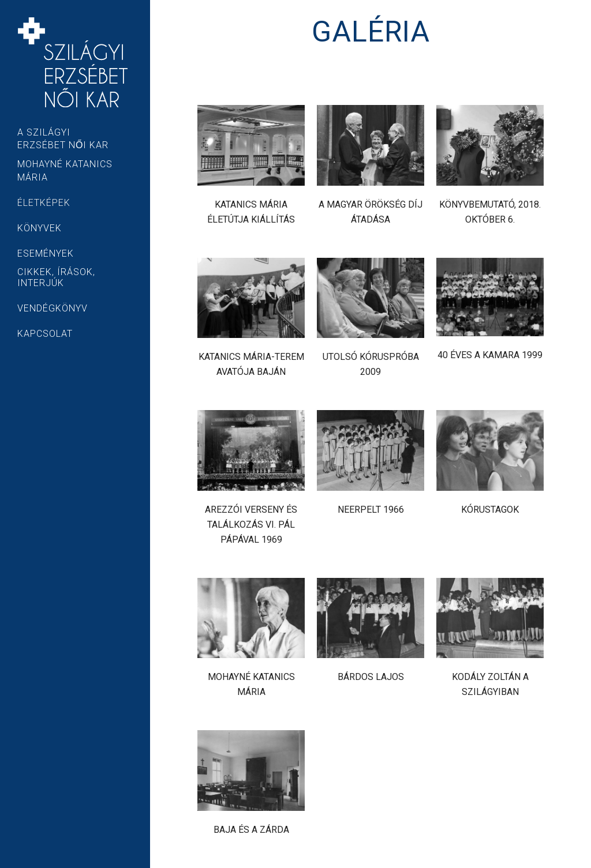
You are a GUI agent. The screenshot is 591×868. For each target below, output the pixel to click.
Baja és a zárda (251, 830)
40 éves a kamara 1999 (490, 355)
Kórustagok (490, 510)
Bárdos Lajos (371, 677)
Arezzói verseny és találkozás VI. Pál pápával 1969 (251, 525)
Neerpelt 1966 (371, 510)
